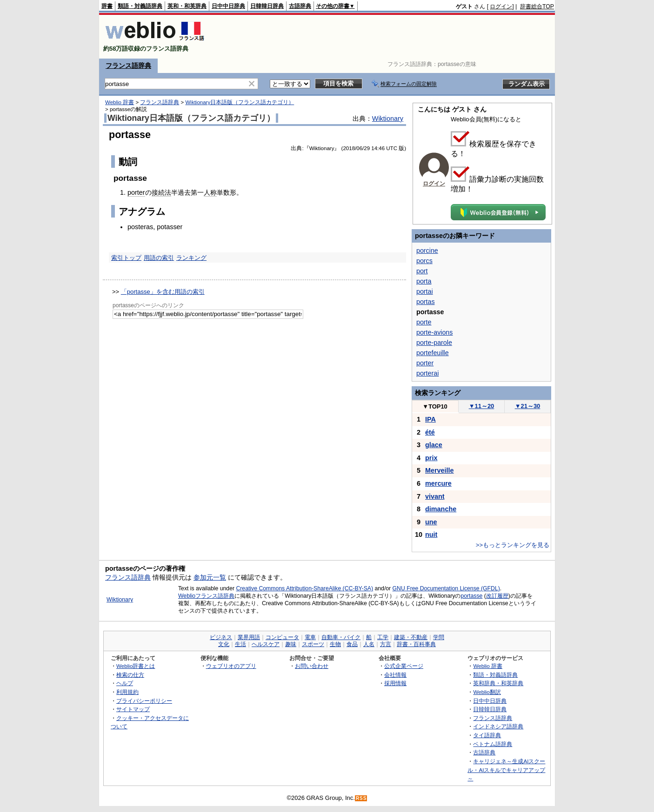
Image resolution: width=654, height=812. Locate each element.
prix (431, 458)
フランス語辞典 (128, 66)
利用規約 (127, 692)
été (430, 432)
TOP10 (435, 406)
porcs (424, 261)
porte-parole (434, 343)
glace (434, 445)
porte (424, 322)
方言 (386, 644)
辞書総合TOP (537, 7)
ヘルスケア (266, 644)
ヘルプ (125, 683)
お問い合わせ (312, 666)
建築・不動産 (411, 637)
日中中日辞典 (228, 6)
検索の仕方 (130, 675)
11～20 (482, 406)
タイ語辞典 (487, 735)
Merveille (440, 470)
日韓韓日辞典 (267, 6)
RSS (361, 798)
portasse (471, 596)
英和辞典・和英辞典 (498, 683)
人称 (210, 192)
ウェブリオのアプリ (231, 666)
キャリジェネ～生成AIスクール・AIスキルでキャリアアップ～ (506, 770)
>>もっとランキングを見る (513, 545)
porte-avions (434, 332)
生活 (240, 644)
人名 (369, 644)
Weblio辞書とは (136, 666)
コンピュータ (282, 637)
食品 (352, 644)
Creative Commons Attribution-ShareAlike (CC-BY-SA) (304, 588)
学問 (439, 637)
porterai (427, 373)
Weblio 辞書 (120, 102)
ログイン (501, 7)
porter (136, 192)
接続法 (161, 192)
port (422, 271)
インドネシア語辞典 (498, 726)
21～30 (528, 406)
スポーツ (313, 644)
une (431, 522)
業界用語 (249, 637)
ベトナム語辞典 (493, 744)
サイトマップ (133, 709)
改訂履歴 (497, 596)
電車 (310, 637)
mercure (438, 483)
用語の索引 (159, 258)
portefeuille (433, 353)
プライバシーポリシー (144, 701)
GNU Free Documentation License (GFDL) (446, 588)
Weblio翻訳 (487, 692)
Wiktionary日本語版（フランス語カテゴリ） (240, 102)
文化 (224, 644)
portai (425, 291)
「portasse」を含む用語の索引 (163, 292)
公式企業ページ (404, 666)
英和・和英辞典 (187, 6)
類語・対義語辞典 (140, 6)
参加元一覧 (210, 577)
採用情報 (395, 683)
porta (424, 281)
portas (426, 302)
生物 (335, 644)
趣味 (291, 644)
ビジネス (221, 637)
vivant (435, 496)
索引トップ (126, 258)
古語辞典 (300, 6)
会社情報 (395, 675)
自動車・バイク (341, 637)
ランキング (191, 258)
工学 (383, 637)
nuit (431, 535)
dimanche (441, 509)
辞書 (107, 6)
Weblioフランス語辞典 (206, 596)
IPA (430, 419)
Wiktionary (388, 119)
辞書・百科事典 (416, 644)
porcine (427, 251)
